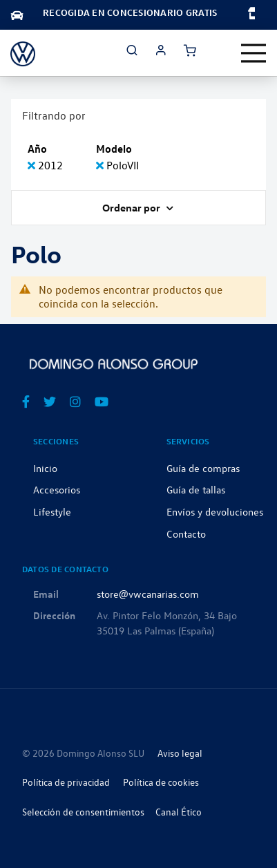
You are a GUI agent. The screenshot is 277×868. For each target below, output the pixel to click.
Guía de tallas (196, 489)
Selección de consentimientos (83, 812)
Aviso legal (180, 753)
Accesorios (57, 489)
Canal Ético (179, 812)
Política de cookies (161, 782)
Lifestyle (52, 511)
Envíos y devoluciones (215, 511)
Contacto (186, 534)
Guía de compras (203, 468)
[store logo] (23, 53)
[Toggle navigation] (254, 53)
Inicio (45, 468)
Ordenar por (132, 207)
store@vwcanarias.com (148, 594)
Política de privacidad (66, 782)
